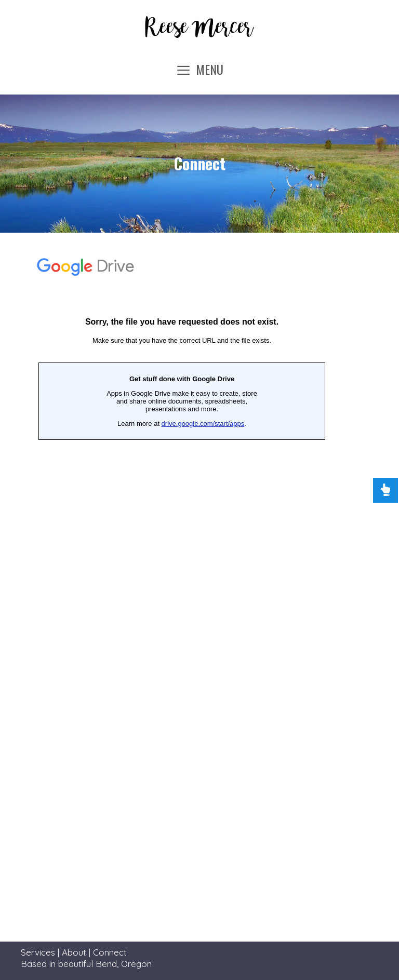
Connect (110, 952)
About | (77, 952)
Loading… (182, 456)
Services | (41, 952)
